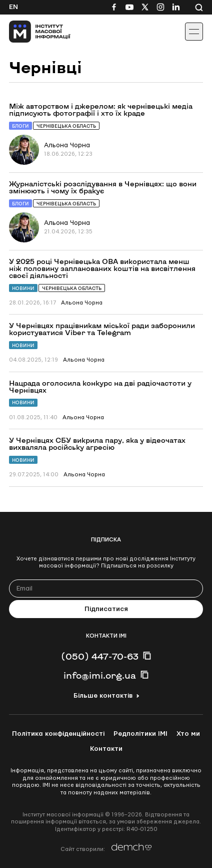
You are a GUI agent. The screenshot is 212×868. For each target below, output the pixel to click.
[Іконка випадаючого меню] (194, 32)
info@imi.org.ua (100, 675)
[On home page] (30, 32)
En (13, 7)
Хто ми (188, 734)
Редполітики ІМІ (140, 734)
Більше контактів (103, 696)
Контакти (106, 749)
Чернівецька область (66, 126)
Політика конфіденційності (58, 734)
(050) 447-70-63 (100, 656)
